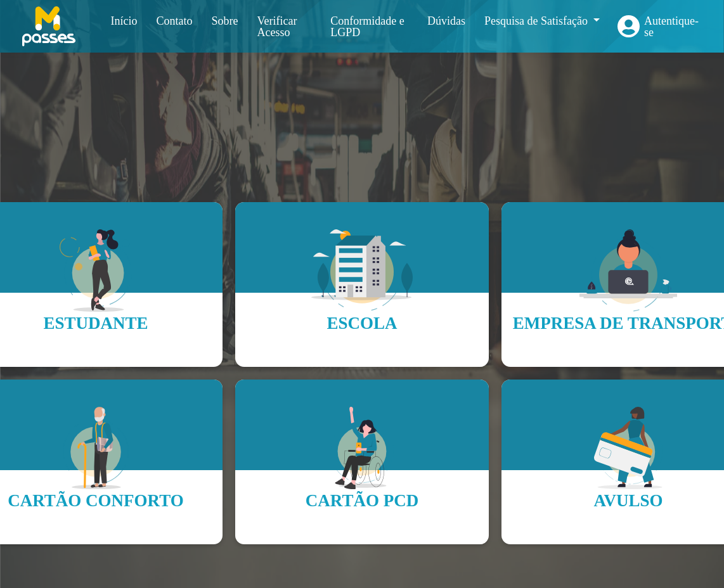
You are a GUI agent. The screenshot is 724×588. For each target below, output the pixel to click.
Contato (174, 21)
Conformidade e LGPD (367, 27)
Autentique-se (671, 27)
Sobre (224, 21)
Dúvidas (446, 21)
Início (124, 21)
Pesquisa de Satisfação (537, 21)
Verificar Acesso (277, 27)
